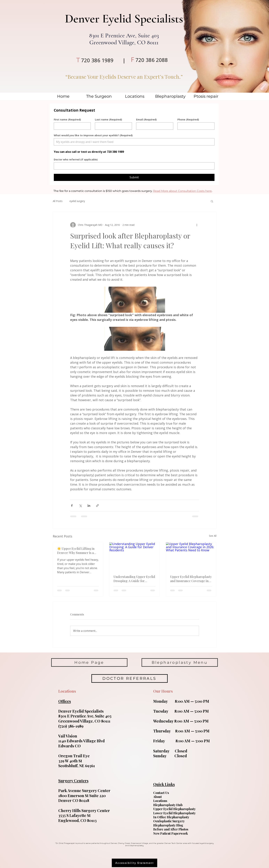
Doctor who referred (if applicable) (76, 159)
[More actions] (197, 225)
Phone (188, 119)
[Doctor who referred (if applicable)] (133, 166)
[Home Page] (89, 662)
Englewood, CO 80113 (77, 820)
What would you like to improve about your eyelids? (93, 135)
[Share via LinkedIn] (89, 506)
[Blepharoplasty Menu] (180, 662)
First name (67, 119)
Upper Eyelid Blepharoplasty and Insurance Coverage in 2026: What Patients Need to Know (191, 579)
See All (213, 536)
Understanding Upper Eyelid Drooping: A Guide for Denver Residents (134, 579)
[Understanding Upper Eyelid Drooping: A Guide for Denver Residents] (134, 556)
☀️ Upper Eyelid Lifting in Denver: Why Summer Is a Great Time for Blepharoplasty (76, 551)
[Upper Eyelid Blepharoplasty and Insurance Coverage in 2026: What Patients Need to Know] (191, 556)
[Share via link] (97, 506)
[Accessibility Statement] (134, 863)
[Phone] (195, 126)
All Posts (58, 201)
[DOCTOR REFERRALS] (130, 678)
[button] (212, 201)
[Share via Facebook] (72, 506)
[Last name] (112, 126)
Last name (108, 119)
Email (146, 119)
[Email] (154, 126)
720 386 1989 (97, 60)
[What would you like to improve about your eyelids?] (133, 142)
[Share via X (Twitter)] (80, 506)
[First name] (71, 126)
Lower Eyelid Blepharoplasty (174, 813)
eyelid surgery (77, 201)
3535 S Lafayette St (74, 815)
